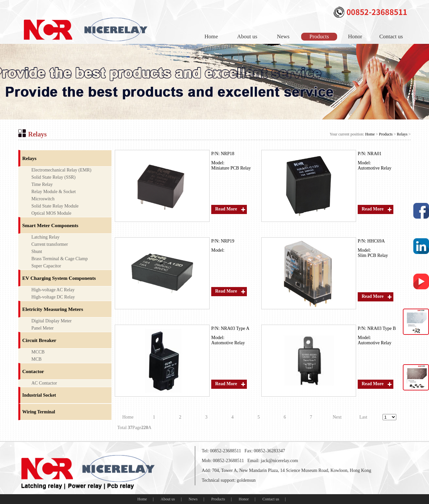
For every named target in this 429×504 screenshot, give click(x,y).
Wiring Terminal (39, 412)
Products (319, 36)
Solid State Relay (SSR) (53, 177)
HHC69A (376, 241)
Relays (402, 134)
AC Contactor (44, 383)
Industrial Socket (39, 395)
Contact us (391, 36)
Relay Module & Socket (54, 192)
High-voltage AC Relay (53, 290)
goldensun (246, 480)
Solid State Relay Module (55, 206)
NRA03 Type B (381, 328)
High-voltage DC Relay (53, 297)
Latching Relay (45, 237)
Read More (226, 209)
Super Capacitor (46, 266)
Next (337, 417)
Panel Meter (43, 328)
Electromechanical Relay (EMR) (61, 170)
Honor (355, 36)
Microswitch (43, 199)
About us (247, 36)
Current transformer (50, 244)
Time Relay (42, 184)
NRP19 (227, 241)
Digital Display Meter (51, 321)
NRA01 (374, 154)
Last (363, 417)
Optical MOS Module (51, 213)
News (283, 36)
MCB (36, 359)
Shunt (37, 252)
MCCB (38, 352)
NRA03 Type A (235, 328)
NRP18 (227, 154)
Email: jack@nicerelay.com (273, 461)
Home (211, 36)
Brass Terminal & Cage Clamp (60, 259)
